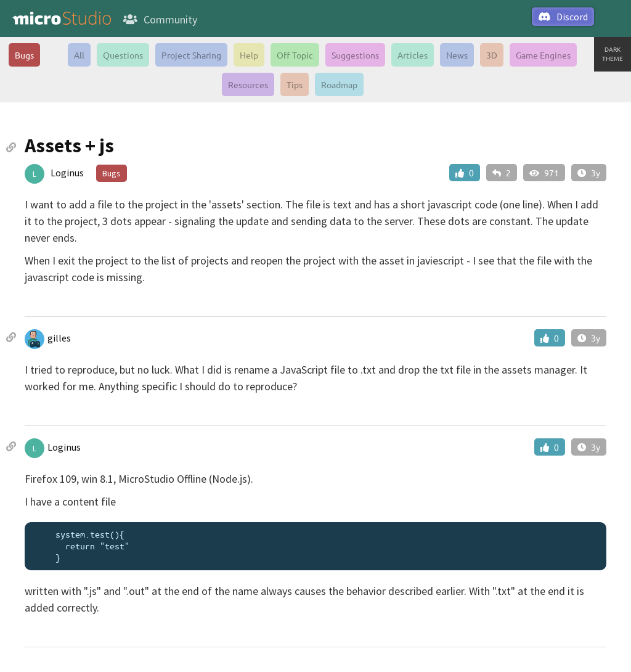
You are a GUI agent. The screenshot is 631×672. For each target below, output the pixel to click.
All (79, 55)
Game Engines (543, 55)
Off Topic (295, 55)
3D (492, 55)
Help (249, 55)
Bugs (24, 55)
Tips (295, 84)
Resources (248, 84)
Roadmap (339, 84)
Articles (413, 55)
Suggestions (355, 55)
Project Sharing (191, 55)
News (457, 55)
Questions (123, 55)
